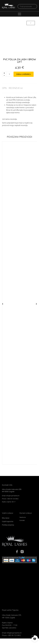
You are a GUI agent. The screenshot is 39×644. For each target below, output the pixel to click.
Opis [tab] (4, 93)
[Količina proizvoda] (9, 80)
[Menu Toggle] (19, 14)
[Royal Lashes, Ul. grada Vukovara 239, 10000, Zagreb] (20, 597)
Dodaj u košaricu (24, 80)
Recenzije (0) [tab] (16, 93)
